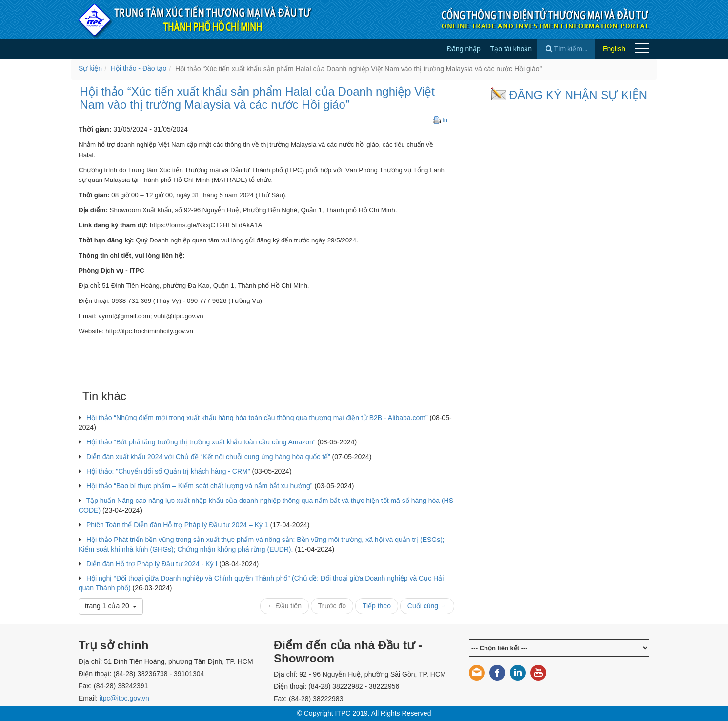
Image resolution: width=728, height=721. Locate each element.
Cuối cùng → (427, 606)
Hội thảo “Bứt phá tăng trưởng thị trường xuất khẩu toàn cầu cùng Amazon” (201, 442)
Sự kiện (90, 68)
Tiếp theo (377, 606)
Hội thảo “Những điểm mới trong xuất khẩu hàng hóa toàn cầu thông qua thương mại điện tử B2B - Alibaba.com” (257, 418)
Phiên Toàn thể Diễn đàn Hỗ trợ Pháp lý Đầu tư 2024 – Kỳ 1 (177, 525)
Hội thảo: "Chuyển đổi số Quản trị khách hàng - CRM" (168, 471)
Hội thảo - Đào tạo (139, 68)
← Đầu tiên (284, 606)
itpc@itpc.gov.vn (124, 698)
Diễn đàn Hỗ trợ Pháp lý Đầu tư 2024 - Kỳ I (152, 564)
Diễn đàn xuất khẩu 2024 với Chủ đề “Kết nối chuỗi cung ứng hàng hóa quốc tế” (208, 457)
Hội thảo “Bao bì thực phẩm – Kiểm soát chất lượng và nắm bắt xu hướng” (200, 486)
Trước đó (332, 606)
